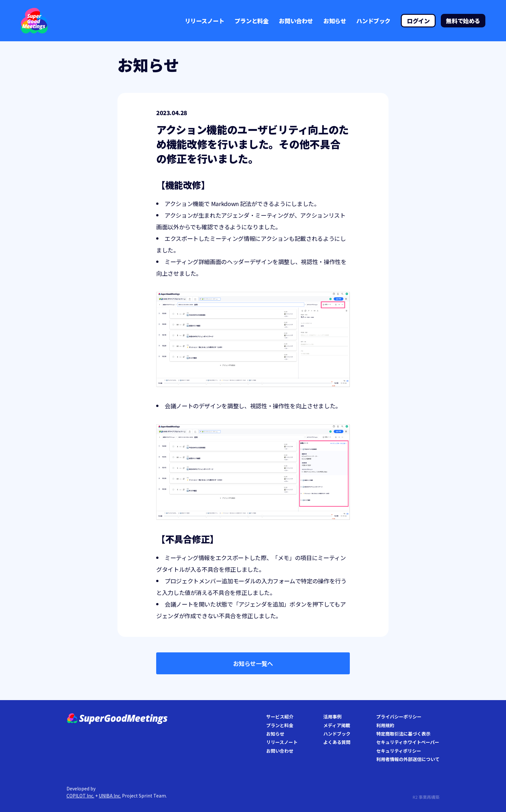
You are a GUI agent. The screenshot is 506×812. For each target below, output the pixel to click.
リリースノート (205, 21)
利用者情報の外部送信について (408, 759)
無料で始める (463, 21)
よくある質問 (337, 742)
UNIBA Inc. (110, 796)
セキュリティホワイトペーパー (408, 742)
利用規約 (385, 725)
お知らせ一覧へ (253, 663)
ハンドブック (373, 21)
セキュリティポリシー (399, 751)
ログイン (418, 21)
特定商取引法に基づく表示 (403, 734)
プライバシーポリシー (399, 717)
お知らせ (335, 21)
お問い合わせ (296, 21)
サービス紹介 (280, 717)
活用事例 (332, 717)
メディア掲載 (337, 725)
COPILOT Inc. (80, 796)
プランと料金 (252, 21)
